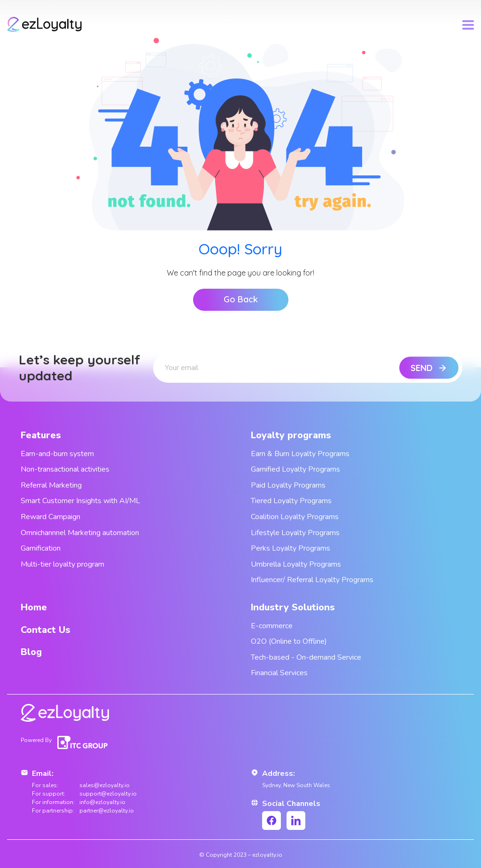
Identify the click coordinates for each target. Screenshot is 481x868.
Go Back (241, 299)
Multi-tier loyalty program (62, 564)
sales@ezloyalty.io (105, 785)
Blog (31, 652)
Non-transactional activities (65, 469)
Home (34, 607)
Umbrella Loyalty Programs (296, 564)
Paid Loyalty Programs (288, 485)
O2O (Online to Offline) (289, 641)
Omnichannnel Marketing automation (80, 533)
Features (41, 435)
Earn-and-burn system (57, 454)
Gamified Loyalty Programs (295, 469)
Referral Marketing (51, 485)
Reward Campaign (50, 517)
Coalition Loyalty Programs (295, 517)
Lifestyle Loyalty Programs (295, 533)
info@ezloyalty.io (102, 802)
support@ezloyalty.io (108, 794)
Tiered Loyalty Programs (291, 501)
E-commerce (272, 626)
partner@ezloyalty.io (107, 811)
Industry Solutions (293, 607)
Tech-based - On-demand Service (306, 657)
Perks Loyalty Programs (291, 548)
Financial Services (279, 673)
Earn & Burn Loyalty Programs (300, 454)
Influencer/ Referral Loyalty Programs (312, 580)
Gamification (41, 548)
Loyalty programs (291, 435)
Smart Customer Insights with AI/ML (80, 501)
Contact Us (46, 630)
